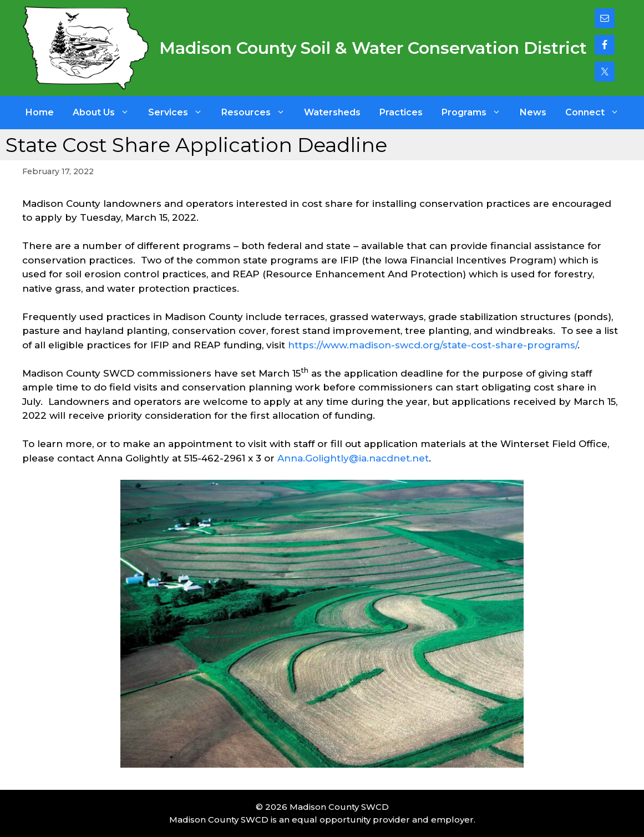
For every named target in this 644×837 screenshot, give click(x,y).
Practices (401, 112)
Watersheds (332, 112)
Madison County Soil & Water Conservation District (373, 48)
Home (40, 112)
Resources (258, 113)
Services (180, 113)
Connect (597, 113)
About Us (106, 113)
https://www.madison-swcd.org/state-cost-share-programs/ (433, 345)
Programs (476, 113)
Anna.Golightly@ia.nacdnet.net (353, 458)
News (533, 112)
